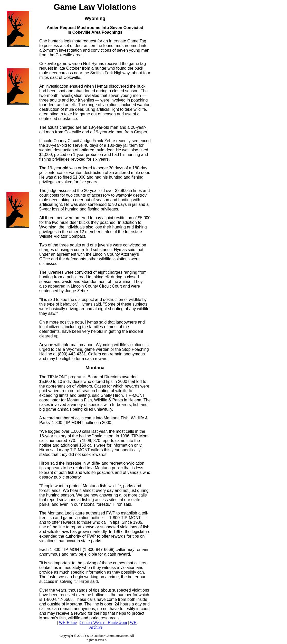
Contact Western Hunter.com (103, 623)
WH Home (68, 623)
